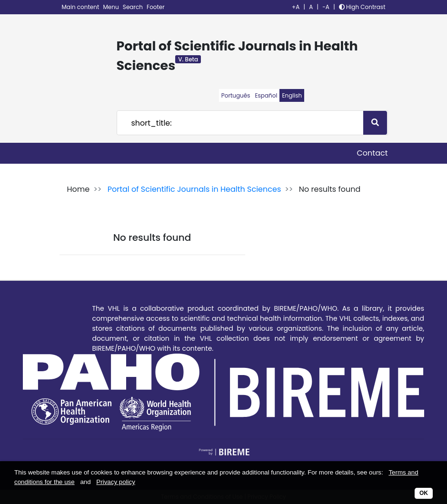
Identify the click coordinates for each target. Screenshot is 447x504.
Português (236, 95)
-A (326, 7)
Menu (112, 7)
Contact (372, 153)
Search (134, 7)
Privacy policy (115, 482)
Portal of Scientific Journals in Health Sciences (194, 189)
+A (296, 7)
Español (266, 95)
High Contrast (362, 7)
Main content (81, 7)
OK (424, 493)
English (292, 95)
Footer (156, 7)
